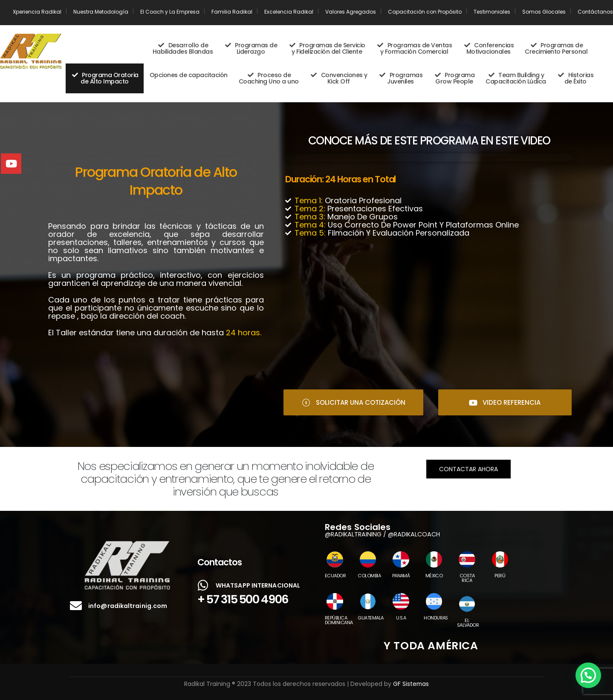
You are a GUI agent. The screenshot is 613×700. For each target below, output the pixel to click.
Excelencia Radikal (289, 12)
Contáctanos (595, 12)
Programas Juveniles (401, 78)
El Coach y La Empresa (170, 12)
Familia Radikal (232, 12)
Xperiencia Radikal (37, 12)
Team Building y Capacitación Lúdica (516, 78)
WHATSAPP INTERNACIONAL (258, 585)
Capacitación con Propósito (425, 12)
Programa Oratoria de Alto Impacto (105, 78)
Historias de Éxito (575, 78)
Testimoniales (492, 12)
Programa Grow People (454, 78)
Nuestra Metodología (101, 12)
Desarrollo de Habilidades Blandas (183, 48)
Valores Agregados (351, 12)
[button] (588, 675)
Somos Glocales (544, 12)
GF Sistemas (411, 684)
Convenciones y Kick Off (339, 78)
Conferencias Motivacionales (488, 48)
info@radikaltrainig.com (128, 606)
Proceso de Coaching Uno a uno (269, 78)
